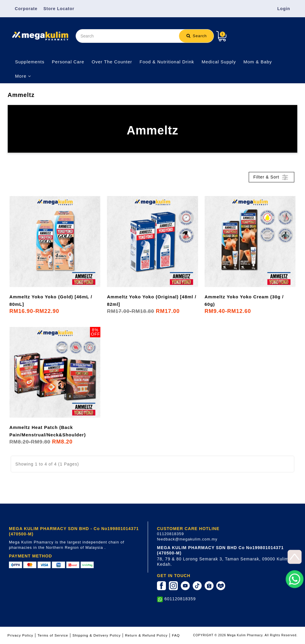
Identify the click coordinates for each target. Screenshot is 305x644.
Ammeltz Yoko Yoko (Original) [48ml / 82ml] (152, 300)
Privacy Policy (20, 635)
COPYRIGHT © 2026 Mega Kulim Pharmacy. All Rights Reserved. (245, 635)
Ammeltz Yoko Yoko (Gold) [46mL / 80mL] (51, 300)
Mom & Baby (258, 62)
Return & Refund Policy (146, 635)
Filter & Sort (272, 177)
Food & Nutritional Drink (167, 62)
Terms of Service (53, 635)
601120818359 (180, 599)
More (23, 76)
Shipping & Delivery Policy (97, 635)
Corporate (26, 9)
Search (197, 36)
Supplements (30, 62)
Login (284, 9)
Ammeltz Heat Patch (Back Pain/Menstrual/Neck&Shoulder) (48, 431)
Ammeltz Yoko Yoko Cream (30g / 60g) (244, 300)
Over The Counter (112, 62)
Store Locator (59, 9)
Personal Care (68, 62)
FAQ (176, 635)
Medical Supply (219, 62)
